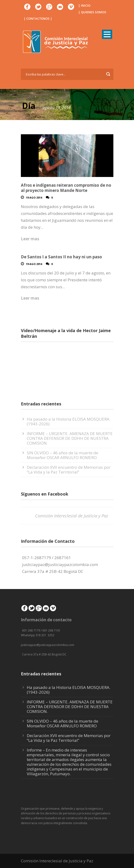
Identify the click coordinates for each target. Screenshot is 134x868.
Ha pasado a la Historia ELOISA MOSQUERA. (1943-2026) (69, 421)
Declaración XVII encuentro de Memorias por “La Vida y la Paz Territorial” (69, 470)
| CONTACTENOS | (38, 19)
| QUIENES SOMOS (92, 12)
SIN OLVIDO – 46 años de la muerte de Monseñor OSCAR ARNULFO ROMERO (62, 455)
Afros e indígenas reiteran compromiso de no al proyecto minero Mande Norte (66, 188)
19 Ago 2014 (34, 197)
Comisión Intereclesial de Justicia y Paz (72, 516)
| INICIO (84, 5)
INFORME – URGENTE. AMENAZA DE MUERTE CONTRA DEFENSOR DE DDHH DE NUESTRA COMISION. (70, 438)
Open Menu (107, 34)
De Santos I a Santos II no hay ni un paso (61, 257)
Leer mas (30, 239)
